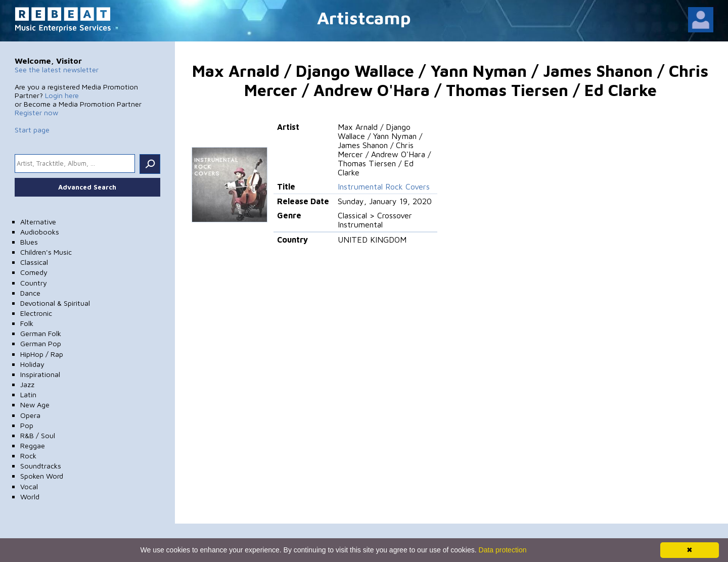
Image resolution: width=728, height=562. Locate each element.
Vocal (29, 486)
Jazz (27, 384)
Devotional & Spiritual (55, 303)
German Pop (41, 343)
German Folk (41, 333)
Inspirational (40, 374)
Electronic (36, 313)
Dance (30, 293)
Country (34, 283)
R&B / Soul (38, 435)
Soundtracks (41, 466)
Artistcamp (364, 17)
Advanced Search (87, 187)
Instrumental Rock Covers (384, 186)
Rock (28, 456)
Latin (28, 394)
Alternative (38, 222)
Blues (29, 242)
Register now (36, 112)
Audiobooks (40, 232)
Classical (34, 262)
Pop (27, 425)
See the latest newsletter (57, 69)
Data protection (503, 550)
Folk (27, 323)
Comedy (34, 272)
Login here (62, 95)
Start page (32, 130)
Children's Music (46, 252)
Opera (30, 415)
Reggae (33, 446)
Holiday (32, 364)
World (30, 497)
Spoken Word (42, 476)
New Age (35, 405)
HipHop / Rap (42, 354)
